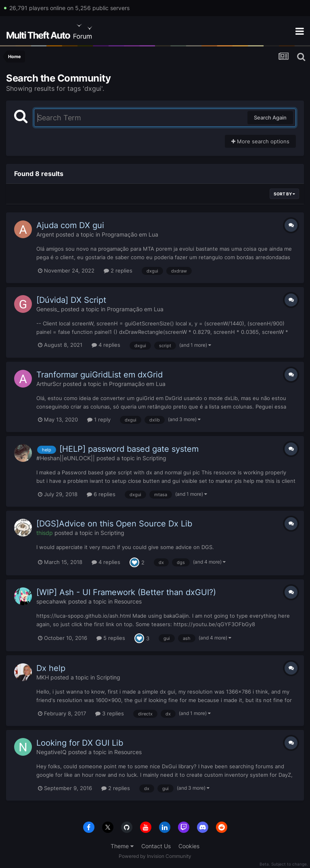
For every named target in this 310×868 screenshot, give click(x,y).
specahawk (51, 601)
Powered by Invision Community (155, 856)
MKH (43, 677)
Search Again (270, 117)
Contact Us (156, 846)
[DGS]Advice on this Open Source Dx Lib (114, 524)
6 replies (101, 494)
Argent (45, 234)
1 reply (99, 419)
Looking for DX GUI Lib (80, 743)
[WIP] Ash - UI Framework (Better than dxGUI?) (126, 592)
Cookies (189, 846)
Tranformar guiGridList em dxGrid (99, 375)
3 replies (110, 713)
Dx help (51, 668)
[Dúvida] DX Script (71, 300)
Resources (128, 601)
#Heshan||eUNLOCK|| (66, 458)
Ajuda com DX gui (70, 225)
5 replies (111, 638)
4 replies (106, 345)
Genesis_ (48, 309)
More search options (260, 141)
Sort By (284, 194)
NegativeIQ (51, 752)
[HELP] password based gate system (129, 449)
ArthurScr (49, 384)
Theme (122, 846)
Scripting (154, 458)
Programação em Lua (130, 234)
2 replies (118, 270)
